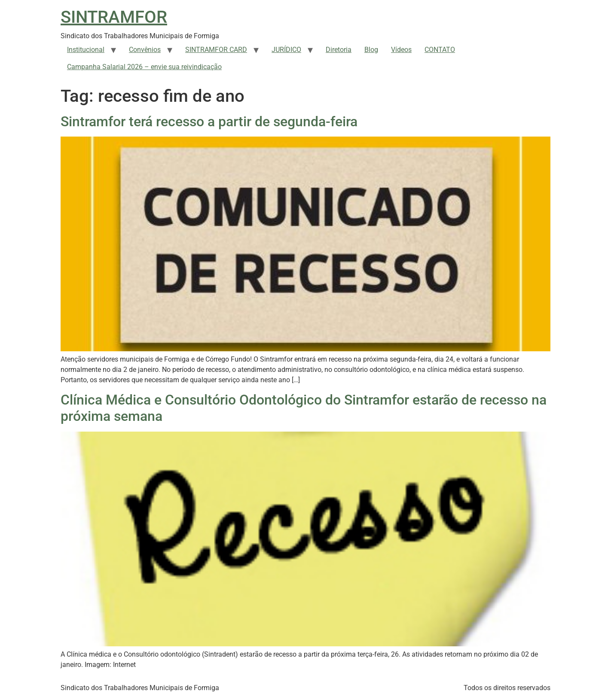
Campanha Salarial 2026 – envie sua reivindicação (144, 67)
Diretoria (339, 50)
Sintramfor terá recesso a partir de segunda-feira (209, 122)
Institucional (86, 50)
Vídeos (401, 50)
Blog (371, 50)
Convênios (145, 50)
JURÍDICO (286, 50)
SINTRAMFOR (114, 17)
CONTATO (440, 50)
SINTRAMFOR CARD (216, 50)
